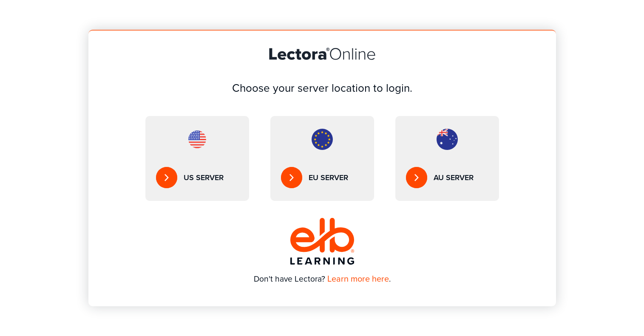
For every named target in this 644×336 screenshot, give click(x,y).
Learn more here (358, 279)
